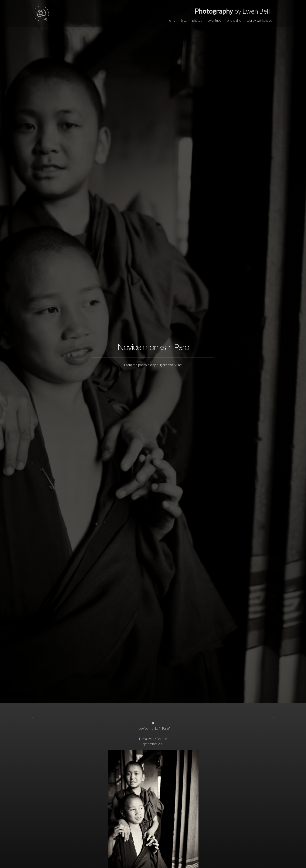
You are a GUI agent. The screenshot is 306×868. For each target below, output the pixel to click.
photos (197, 20)
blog (184, 20)
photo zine (234, 20)
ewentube (214, 20)
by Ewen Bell (232, 11)
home (171, 20)
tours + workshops (259, 20)
